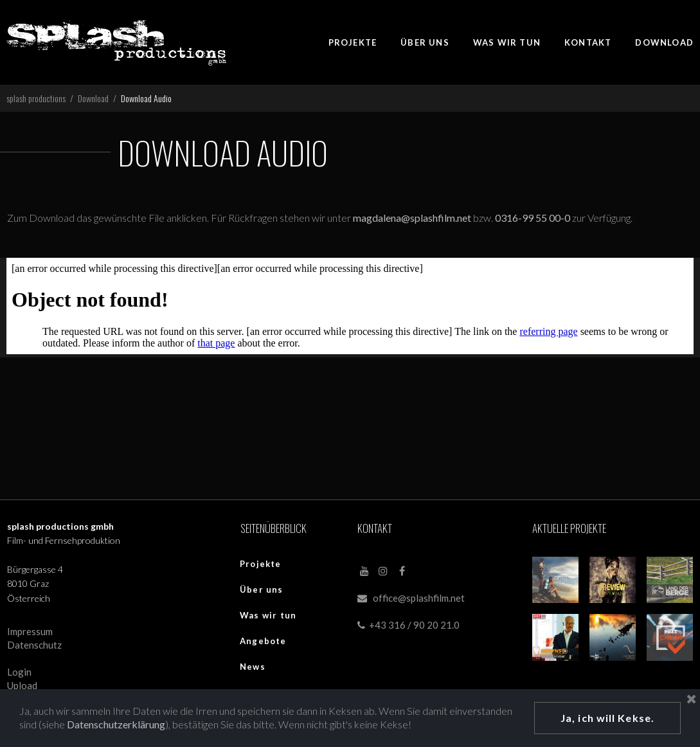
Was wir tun (268, 615)
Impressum (30, 631)
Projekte (261, 564)
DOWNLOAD (664, 42)
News (253, 667)
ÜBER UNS (425, 42)
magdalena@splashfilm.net (413, 218)
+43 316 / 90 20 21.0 (408, 625)
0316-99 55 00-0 (534, 218)
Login (19, 672)
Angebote (263, 641)
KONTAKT (588, 42)
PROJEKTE (353, 42)
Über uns (262, 589)
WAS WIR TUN (507, 42)
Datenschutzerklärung (116, 724)
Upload (22, 685)
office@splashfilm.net (419, 598)
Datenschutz (34, 645)
